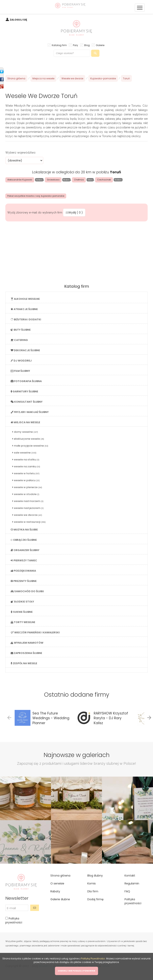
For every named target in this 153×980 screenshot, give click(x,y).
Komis (92, 883)
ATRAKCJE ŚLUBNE (24, 309)
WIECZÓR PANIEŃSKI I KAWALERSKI (35, 632)
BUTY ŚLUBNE (21, 330)
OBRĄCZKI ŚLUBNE (24, 540)
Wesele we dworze (72, 78)
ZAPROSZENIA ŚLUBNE (26, 653)
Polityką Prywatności (93, 959)
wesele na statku (26, 460)
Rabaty (55, 891)
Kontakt (130, 876)
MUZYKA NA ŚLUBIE (24, 530)
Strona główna (16, 78)
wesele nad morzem (28, 501)
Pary (76, 45)
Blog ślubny (95, 876)
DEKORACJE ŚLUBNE (25, 350)
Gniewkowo (53, 180)
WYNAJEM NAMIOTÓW (27, 643)
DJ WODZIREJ (21, 361)
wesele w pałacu (26, 480)
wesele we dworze (27, 515)
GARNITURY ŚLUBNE (24, 391)
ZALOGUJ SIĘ (18, 20)
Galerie (100, 45)
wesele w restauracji (29, 522)
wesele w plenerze (27, 487)
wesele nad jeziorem (28, 508)
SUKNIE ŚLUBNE (22, 612)
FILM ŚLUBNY (20, 371)
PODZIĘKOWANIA (23, 571)
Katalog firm (59, 45)
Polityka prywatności (14, 920)
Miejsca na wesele (43, 78)
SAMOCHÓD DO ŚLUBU (27, 591)
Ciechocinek (104, 180)
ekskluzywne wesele (28, 439)
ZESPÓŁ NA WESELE (24, 663)
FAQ (127, 891)
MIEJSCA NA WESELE (25, 422)
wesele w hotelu (26, 473)
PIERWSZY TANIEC (24, 560)
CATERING (19, 340)
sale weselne (24, 453)
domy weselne (25, 432)
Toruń (126, 78)
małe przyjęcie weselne (30, 446)
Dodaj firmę (95, 899)
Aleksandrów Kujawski (20, 180)
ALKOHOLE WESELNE (25, 299)
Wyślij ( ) (74, 213)
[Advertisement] (76, 251)
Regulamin (132, 883)
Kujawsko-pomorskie (103, 78)
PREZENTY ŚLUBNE (24, 581)
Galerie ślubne (60, 899)
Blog (87, 45)
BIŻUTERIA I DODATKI (26, 319)
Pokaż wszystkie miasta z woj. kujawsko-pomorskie (36, 196)
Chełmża (79, 180)
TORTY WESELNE (23, 622)
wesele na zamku (26, 466)
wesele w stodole (26, 494)
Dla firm (93, 891)
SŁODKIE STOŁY (22, 602)
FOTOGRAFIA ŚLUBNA (26, 381)
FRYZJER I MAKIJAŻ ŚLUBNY (30, 412)
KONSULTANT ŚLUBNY (27, 402)
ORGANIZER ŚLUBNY (25, 550)
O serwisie (57, 883)
